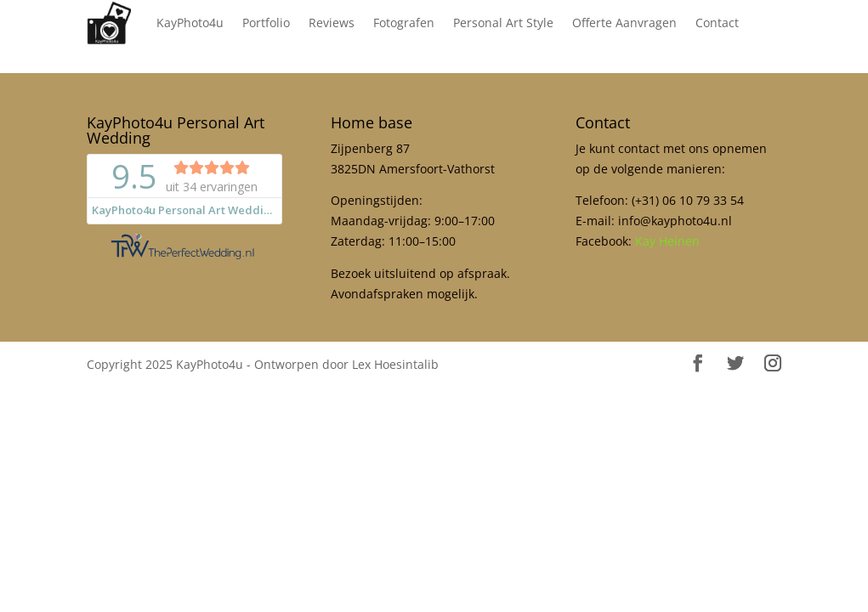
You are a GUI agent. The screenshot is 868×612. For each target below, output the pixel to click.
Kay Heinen (667, 241)
